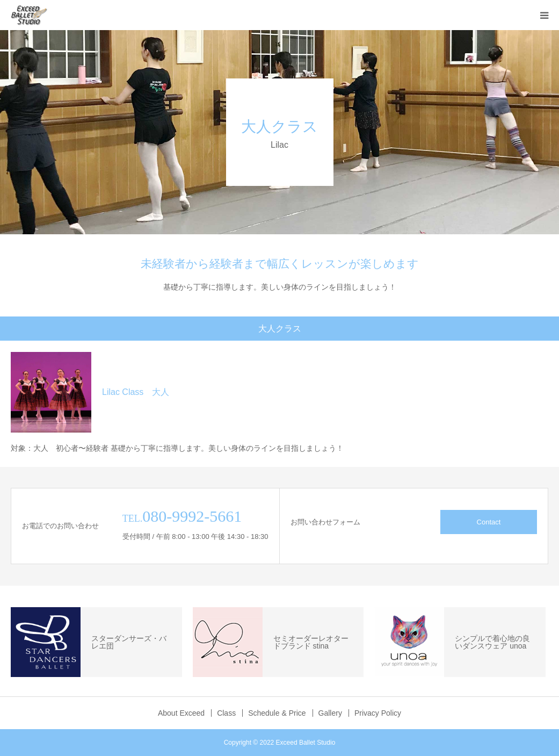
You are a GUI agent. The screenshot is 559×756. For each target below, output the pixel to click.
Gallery (330, 713)
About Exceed (181, 713)
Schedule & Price (277, 713)
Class (226, 713)
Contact (489, 522)
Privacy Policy (378, 713)
